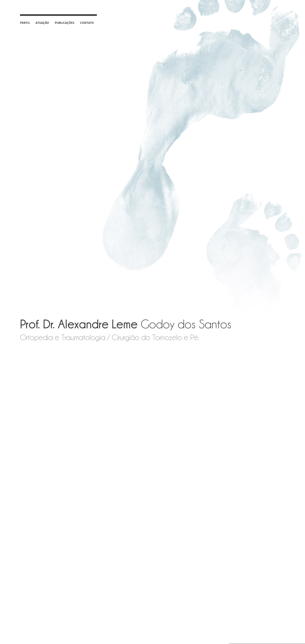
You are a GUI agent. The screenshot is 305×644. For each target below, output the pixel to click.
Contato (87, 23)
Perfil (25, 23)
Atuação (42, 23)
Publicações (65, 23)
